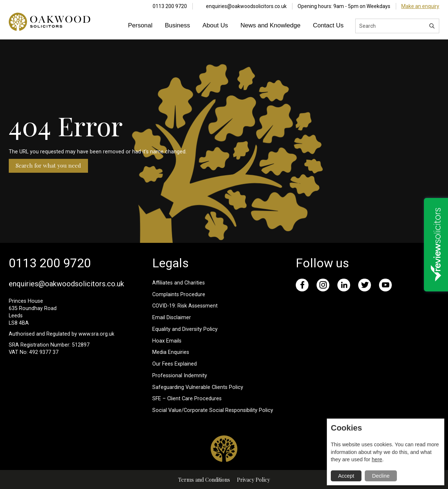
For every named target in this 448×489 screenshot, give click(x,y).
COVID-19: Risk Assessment (185, 306)
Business (178, 25)
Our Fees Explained (175, 364)
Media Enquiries (171, 352)
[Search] (432, 26)
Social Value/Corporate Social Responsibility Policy (213, 410)
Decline (381, 476)
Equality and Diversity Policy (185, 329)
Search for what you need (48, 165)
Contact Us (328, 25)
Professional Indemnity (180, 376)
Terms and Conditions (204, 480)
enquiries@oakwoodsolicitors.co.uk (246, 6)
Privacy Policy (253, 480)
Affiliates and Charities (179, 283)
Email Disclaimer (172, 318)
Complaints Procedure (179, 295)
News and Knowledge (270, 25)
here (377, 459)
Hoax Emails (167, 341)
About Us (215, 25)
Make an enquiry (420, 6)
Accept (346, 476)
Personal (140, 25)
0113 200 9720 (170, 6)
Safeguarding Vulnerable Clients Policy (198, 387)
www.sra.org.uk (96, 334)
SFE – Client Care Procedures (187, 399)
